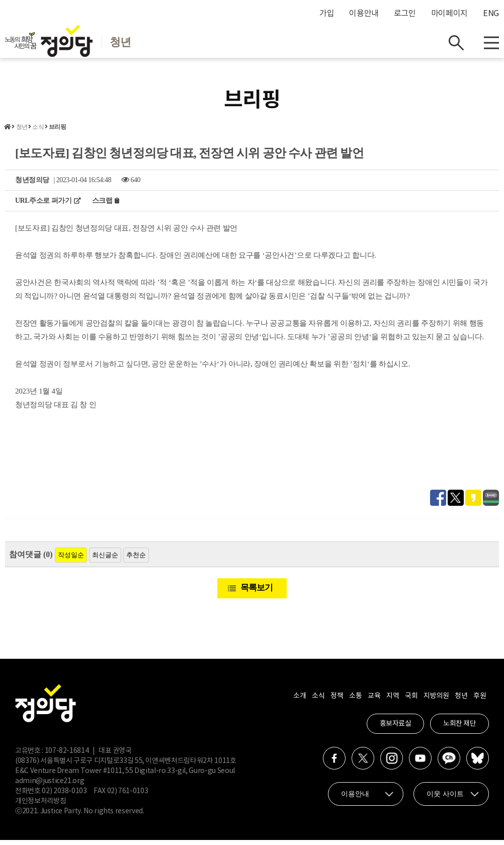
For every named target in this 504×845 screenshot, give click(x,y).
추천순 (136, 560)
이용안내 (364, 14)
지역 (393, 701)
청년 (22, 132)
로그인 (405, 14)
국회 (411, 701)
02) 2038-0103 (64, 796)
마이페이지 (449, 14)
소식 (38, 132)
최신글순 (105, 560)
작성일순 (71, 560)
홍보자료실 (396, 729)
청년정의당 (32, 185)
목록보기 (257, 593)
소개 (300, 701)
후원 (480, 701)
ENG (491, 14)
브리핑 (57, 132)
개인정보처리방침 (40, 806)
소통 (355, 701)
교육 (374, 701)
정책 (337, 701)
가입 (327, 14)
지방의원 (436, 701)
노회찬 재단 (459, 729)
